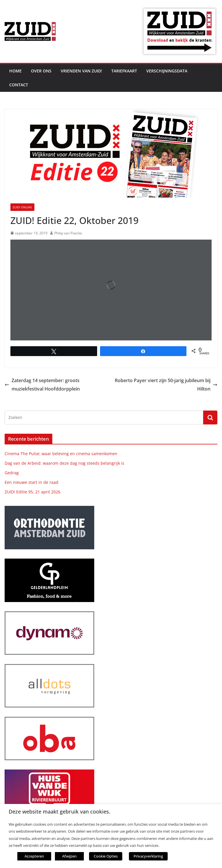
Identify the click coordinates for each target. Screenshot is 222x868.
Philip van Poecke (68, 233)
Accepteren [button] (34, 856)
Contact (19, 85)
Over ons (41, 71)
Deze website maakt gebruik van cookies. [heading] (60, 812)
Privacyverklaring (148, 856)
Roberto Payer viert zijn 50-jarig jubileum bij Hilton (166, 385)
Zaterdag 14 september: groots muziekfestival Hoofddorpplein (42, 385)
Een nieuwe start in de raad (32, 482)
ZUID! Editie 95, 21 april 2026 (33, 492)
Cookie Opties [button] (106, 856)
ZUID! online (22, 207)
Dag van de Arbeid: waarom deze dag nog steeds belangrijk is (64, 463)
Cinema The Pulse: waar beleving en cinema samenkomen (61, 454)
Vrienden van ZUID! (81, 71)
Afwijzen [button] (69, 856)
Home (15, 71)
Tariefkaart (124, 71)
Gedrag (12, 473)
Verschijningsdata (167, 71)
